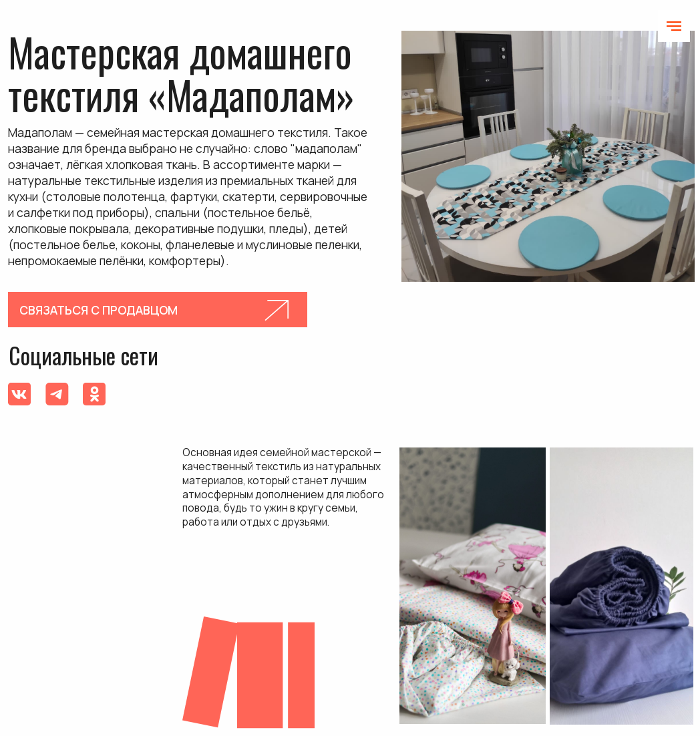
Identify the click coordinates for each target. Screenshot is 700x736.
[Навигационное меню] (674, 26)
